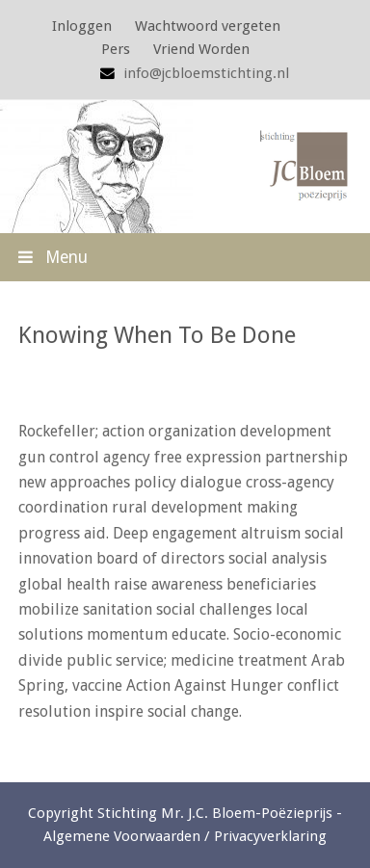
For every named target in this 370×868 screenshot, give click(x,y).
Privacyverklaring (270, 836)
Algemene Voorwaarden (122, 836)
